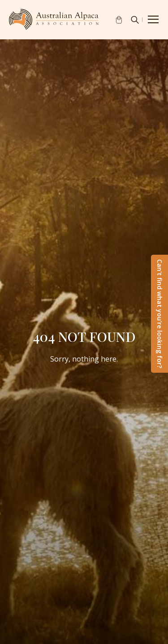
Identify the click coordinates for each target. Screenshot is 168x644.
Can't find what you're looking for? (160, 314)
